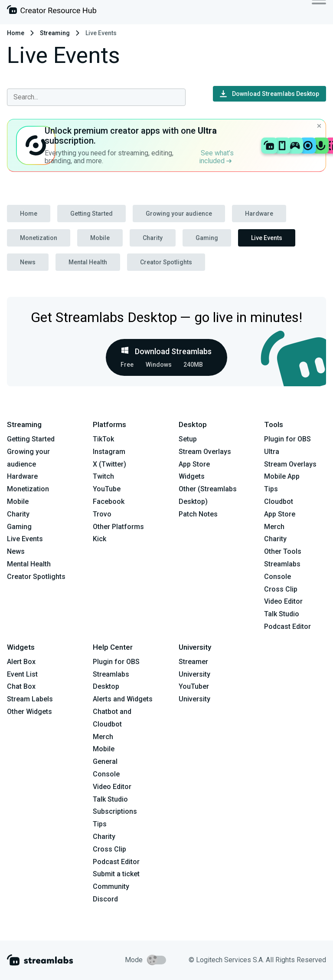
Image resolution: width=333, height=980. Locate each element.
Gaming (207, 238)
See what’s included (216, 157)
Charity (153, 238)
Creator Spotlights (166, 262)
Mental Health (88, 262)
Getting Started (91, 214)
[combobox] (96, 97)
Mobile (100, 238)
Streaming (55, 33)
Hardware (259, 214)
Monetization (39, 238)
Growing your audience (179, 214)
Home (16, 33)
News (28, 262)
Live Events (267, 238)
